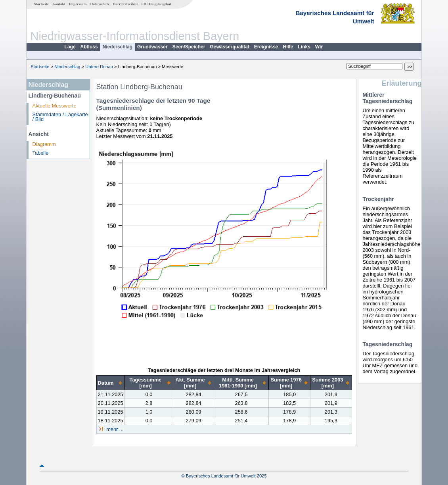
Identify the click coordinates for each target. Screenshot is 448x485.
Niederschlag (118, 47)
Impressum (78, 4)
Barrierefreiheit (125, 4)
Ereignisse (266, 47)
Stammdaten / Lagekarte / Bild (60, 117)
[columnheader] (110, 383)
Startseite (41, 4)
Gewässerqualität (229, 47)
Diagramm (44, 144)
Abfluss (89, 47)
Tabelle (41, 153)
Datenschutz (100, 4)
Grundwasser (152, 47)
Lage (70, 47)
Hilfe (288, 47)
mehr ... (114, 429)
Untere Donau (99, 67)
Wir (319, 47)
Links (304, 47)
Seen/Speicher (189, 47)
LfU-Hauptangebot (156, 4)
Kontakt (59, 4)
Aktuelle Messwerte (55, 106)
